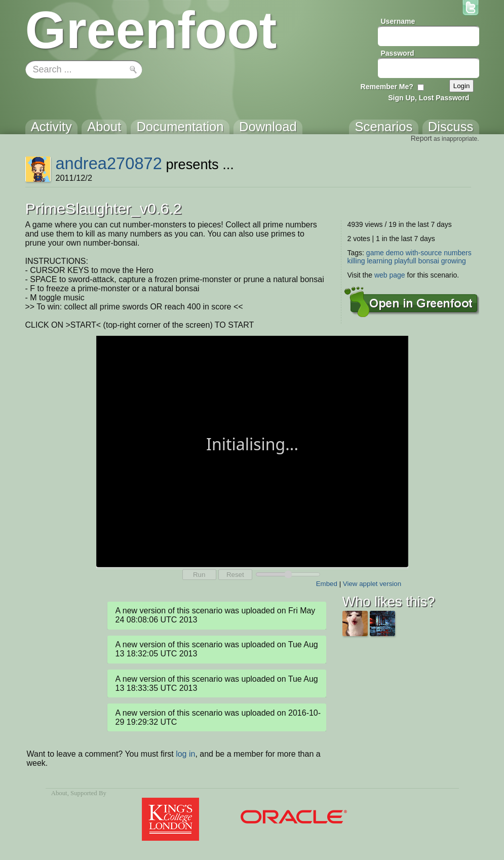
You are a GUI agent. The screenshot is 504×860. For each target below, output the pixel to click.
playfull (405, 261)
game (375, 253)
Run (199, 575)
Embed (327, 584)
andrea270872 (108, 163)
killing (356, 261)
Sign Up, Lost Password (429, 98)
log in (185, 754)
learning (379, 261)
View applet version (372, 584)
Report (421, 138)
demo (395, 253)
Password (398, 53)
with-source (424, 253)
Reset (235, 575)
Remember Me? (387, 87)
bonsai (429, 261)
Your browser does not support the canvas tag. (252, 451)
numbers (457, 253)
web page (390, 275)
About (59, 793)
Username (398, 21)
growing (454, 261)
